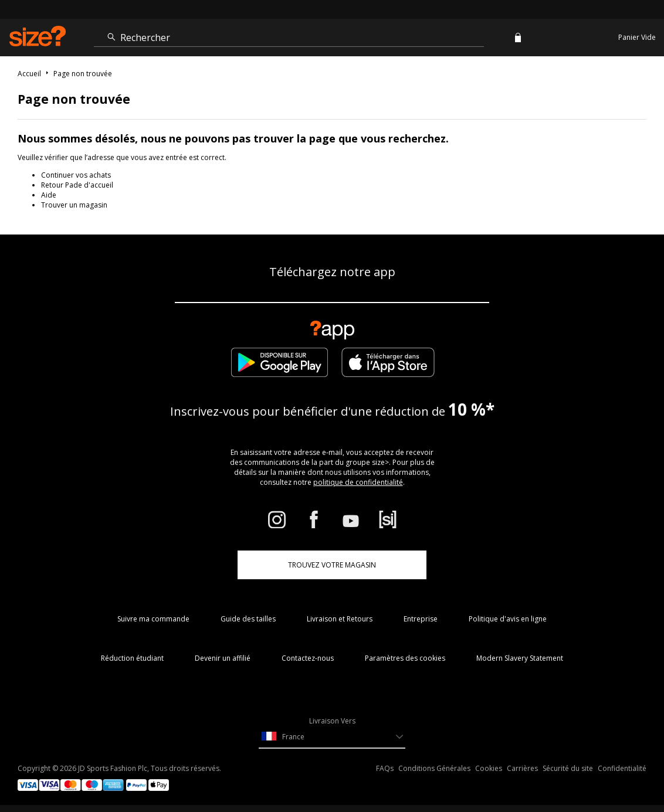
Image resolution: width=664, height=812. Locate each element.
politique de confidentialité (358, 482)
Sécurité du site (568, 768)
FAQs (385, 768)
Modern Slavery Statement (520, 658)
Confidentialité (622, 768)
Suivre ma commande (153, 619)
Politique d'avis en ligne (508, 619)
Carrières (522, 768)
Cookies (489, 768)
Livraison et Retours (340, 619)
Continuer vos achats (76, 175)
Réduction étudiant (132, 658)
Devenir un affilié (223, 658)
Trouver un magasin (74, 205)
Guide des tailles (248, 619)
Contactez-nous (308, 658)
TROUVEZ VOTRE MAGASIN (332, 565)
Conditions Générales (434, 768)
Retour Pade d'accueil (77, 185)
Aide (49, 195)
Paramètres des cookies (405, 658)
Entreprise (421, 619)
